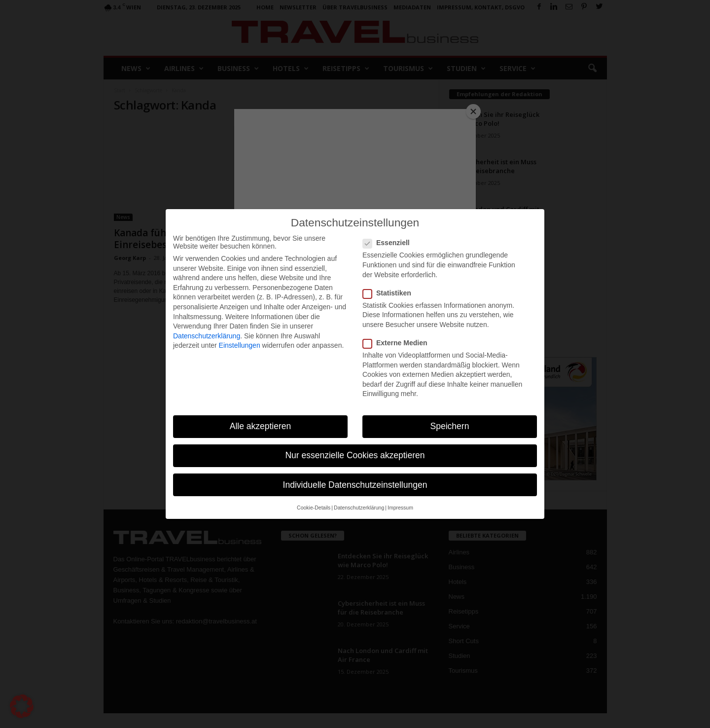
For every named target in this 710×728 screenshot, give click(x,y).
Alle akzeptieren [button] (261, 426)
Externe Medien (398, 343)
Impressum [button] (400, 508)
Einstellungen (240, 345)
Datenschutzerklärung (207, 336)
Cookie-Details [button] (314, 508)
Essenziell (389, 243)
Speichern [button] (450, 426)
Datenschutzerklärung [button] (359, 508)
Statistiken (390, 293)
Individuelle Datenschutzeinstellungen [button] (355, 485)
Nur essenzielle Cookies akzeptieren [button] (355, 455)
